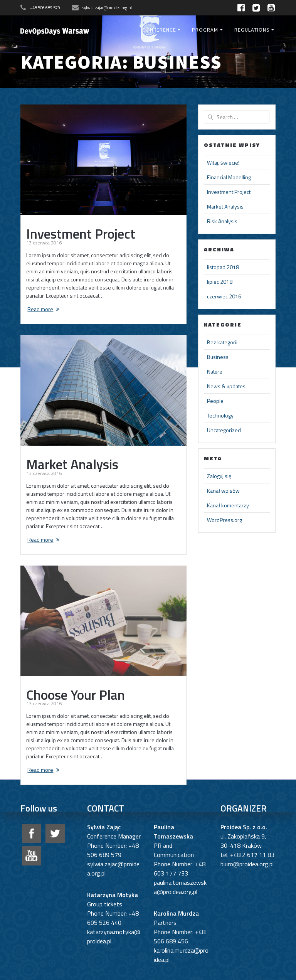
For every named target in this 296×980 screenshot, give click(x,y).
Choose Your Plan (76, 695)
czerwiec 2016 (224, 296)
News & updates (226, 386)
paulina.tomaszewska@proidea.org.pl (180, 887)
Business (218, 357)
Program (205, 30)
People (215, 401)
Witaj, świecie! (223, 162)
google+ (32, 856)
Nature (215, 371)
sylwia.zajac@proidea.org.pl (107, 8)
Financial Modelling (229, 177)
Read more (40, 309)
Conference (159, 30)
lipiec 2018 (220, 282)
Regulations (252, 30)
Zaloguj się (219, 476)
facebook (32, 834)
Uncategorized (224, 430)
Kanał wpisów (223, 491)
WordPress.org (225, 520)
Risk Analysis (222, 221)
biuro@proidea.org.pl (247, 864)
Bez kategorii (222, 342)
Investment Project (81, 234)
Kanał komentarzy (228, 505)
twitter (55, 834)
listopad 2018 (223, 267)
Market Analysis (72, 464)
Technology (220, 415)
